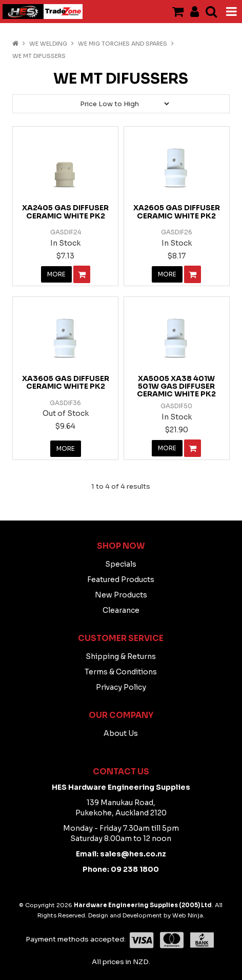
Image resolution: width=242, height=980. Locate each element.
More (56, 274)
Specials (121, 564)
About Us (121, 733)
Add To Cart (82, 274)
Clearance (121, 610)
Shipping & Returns (121, 656)
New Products (121, 595)
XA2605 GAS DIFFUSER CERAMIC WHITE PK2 (177, 212)
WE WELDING (48, 44)
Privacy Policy (121, 687)
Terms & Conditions (121, 672)
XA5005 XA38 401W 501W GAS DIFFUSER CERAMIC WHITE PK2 (176, 386)
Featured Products (121, 579)
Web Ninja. (188, 915)
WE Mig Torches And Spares (123, 44)
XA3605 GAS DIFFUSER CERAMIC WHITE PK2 (66, 382)
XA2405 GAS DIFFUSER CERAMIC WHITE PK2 (65, 212)
